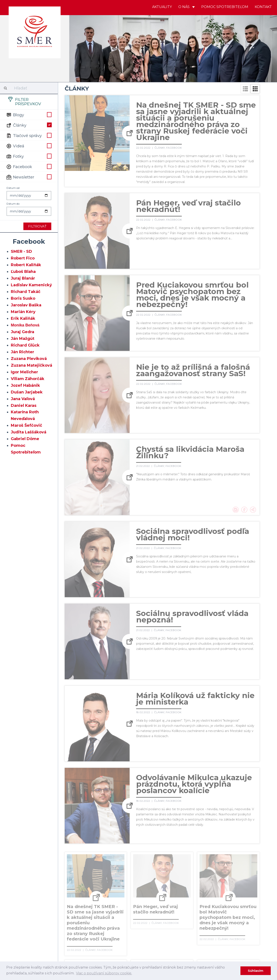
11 (183, 861)
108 (161, 905)
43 (106, 878)
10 (174, 861)
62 (97, 887)
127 (158, 914)
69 (161, 887)
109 (172, 905)
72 (189, 887)
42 (97, 878)
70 (170, 887)
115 (229, 905)
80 (78, 896)
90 (171, 896)
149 (191, 923)
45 (124, 878)
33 (198, 870)
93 (198, 896)
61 (87, 887)
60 (78, 887)
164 (148, 932)
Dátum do (13, 204)
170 (209, 932)
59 (69, 887)
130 (188, 914)
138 (80, 923)
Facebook (29, 166)
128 (168, 914)
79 (69, 896)
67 (143, 887)
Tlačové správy (29, 135)
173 (238, 932)
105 (130, 905)
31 (179, 870)
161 (119, 932)
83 (106, 896)
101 (89, 905)
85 (125, 896)
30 (170, 870)
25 (124, 870)
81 (88, 896)
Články (29, 125)
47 (143, 878)
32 (189, 870)
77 (235, 887)
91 (180, 896)
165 (158, 932)
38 (244, 870)
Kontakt (263, 7)
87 (143, 896)
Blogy (29, 115)
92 (189, 896)
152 (220, 923)
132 (208, 914)
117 (248, 905)
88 (152, 896)
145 (150, 923)
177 (90, 940)
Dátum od (13, 188)
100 (79, 905)
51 (180, 878)
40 (78, 878)
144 (140, 923)
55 (216, 878)
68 (152, 887)
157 (79, 932)
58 (244, 878)
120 (89, 914)
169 (198, 932)
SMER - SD (21, 251)
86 (134, 896)
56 (225, 878)
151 (211, 923)
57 (235, 878)
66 (134, 887)
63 (106, 887)
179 (110, 940)
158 (89, 932)
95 (217, 896)
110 (182, 905)
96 (226, 896)
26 (134, 870)
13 (202, 861)
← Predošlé (76, 861)
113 (211, 905)
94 (208, 896)
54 (207, 878)
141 (110, 923)
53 (198, 878)
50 (170, 878)
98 (244, 896)
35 (216, 870)
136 (247, 914)
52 (189, 878)
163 (138, 932)
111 (192, 905)
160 (109, 932)
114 (220, 905)
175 (69, 940)
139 (90, 923)
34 (207, 870)
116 (239, 905)
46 (133, 878)
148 (181, 923)
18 (248, 861)
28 (152, 870)
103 (110, 905)
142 (120, 923)
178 (100, 940)
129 (178, 914)
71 (180, 887)
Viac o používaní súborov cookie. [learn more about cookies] (104, 973)
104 (120, 905)
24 (115, 870)
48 (152, 878)
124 (128, 914)
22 (97, 870)
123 (118, 914)
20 (78, 870)
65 (124, 887)
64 (115, 887)
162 (129, 932)
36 (225, 870)
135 (238, 914)
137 (70, 923)
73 (198, 887)
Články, (160, 148)
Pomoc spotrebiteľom (225, 7)
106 (140, 905)
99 (69, 905)
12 (192, 861)
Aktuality (162, 7)
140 (100, 923)
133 (218, 914)
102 (99, 905)
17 (238, 861)
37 (235, 870)
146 (160, 923)
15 (220, 861)
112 (201, 905)
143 (130, 923)
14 (211, 861)
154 (240, 923)
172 (228, 932)
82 (97, 896)
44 (115, 878)
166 (168, 932)
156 (69, 932)
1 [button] (170, 75)
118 (69, 914)
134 (228, 914)
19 (69, 870)
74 (207, 887)
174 (249, 932)
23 (106, 870)
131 (198, 914)
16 (229, 861)
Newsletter (29, 177)
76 (225, 887)
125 (138, 914)
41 (88, 878)
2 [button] (176, 75)
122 (109, 914)
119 (79, 914)
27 (143, 870)
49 (161, 878)
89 (162, 896)
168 (188, 932)
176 (79, 940)
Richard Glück (25, 345)
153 (230, 923)
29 (161, 870)
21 (87, 870)
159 (99, 932)
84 (115, 896)
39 (69, 878)
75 (216, 887)
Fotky (29, 156)
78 (244, 887)
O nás (187, 7)
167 (178, 932)
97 (235, 896)
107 (151, 905)
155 (249, 923)
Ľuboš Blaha (23, 272)
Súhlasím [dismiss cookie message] (256, 971)
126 (148, 914)
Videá (29, 146)
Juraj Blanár (23, 278)
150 (201, 923)
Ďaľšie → (125, 940)
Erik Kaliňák (23, 318)
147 (170, 923)
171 (218, 932)
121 (99, 914)
